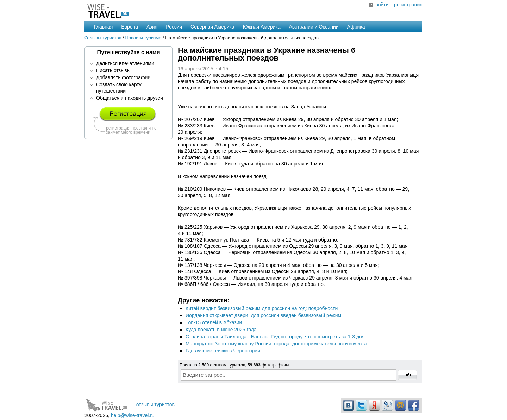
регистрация (408, 5)
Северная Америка (212, 27)
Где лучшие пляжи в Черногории (223, 351)
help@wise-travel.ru (133, 415)
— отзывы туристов (130, 405)
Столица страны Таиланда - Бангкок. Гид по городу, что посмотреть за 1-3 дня (275, 337)
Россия (174, 27)
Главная (103, 27)
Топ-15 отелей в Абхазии (214, 322)
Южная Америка (261, 27)
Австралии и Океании (314, 27)
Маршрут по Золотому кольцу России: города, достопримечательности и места (276, 344)
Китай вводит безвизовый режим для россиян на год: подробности (262, 308)
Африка (356, 27)
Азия (152, 27)
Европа (130, 27)
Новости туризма (143, 38)
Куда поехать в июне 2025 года (221, 330)
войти (382, 5)
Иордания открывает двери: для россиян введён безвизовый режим (263, 315)
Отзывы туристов (103, 38)
